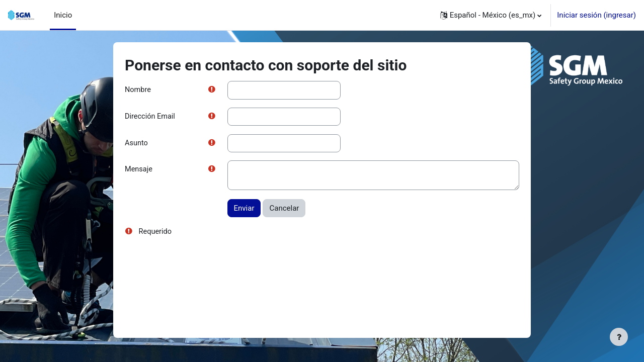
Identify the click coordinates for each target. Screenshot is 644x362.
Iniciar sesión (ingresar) (596, 15)
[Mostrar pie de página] (619, 337)
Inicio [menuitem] (63, 15)
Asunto (137, 144)
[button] (491, 15)
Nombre (138, 90)
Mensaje (139, 171)
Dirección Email (151, 117)
